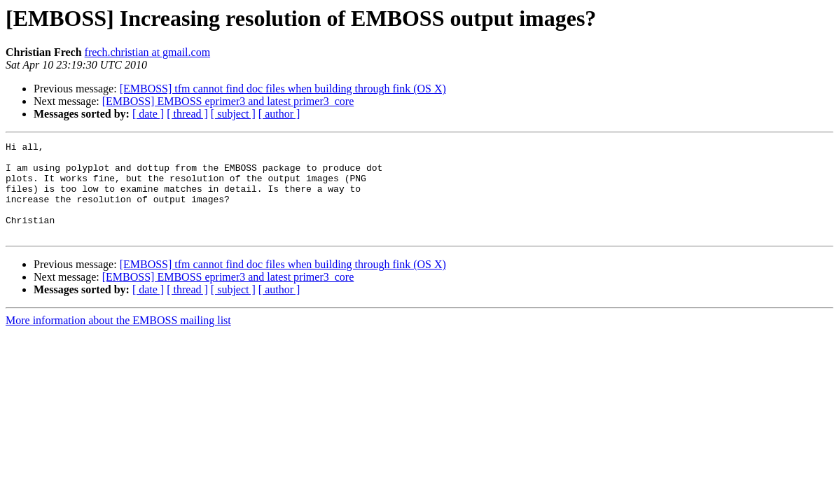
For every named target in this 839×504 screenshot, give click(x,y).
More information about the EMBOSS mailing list (118, 339)
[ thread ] (187, 114)
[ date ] (148, 114)
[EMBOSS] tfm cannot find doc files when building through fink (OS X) (283, 89)
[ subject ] (233, 114)
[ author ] (279, 114)
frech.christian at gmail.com (147, 52)
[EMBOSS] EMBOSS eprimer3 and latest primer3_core (228, 101)
